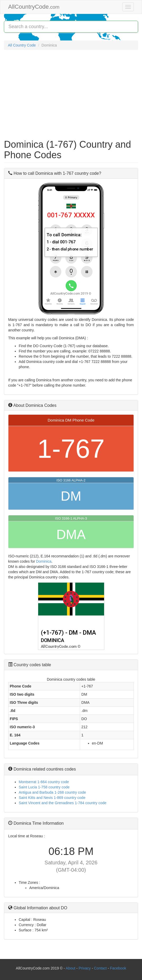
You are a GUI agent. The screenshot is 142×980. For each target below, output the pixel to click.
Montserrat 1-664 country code (44, 782)
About (70, 968)
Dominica (44, 561)
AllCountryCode (34, 7)
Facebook (118, 968)
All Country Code (22, 45)
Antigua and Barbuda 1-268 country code (52, 792)
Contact (101, 968)
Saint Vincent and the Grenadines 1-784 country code (63, 803)
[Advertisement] (71, 92)
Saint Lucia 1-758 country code (44, 787)
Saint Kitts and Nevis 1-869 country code (52, 798)
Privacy (85, 968)
